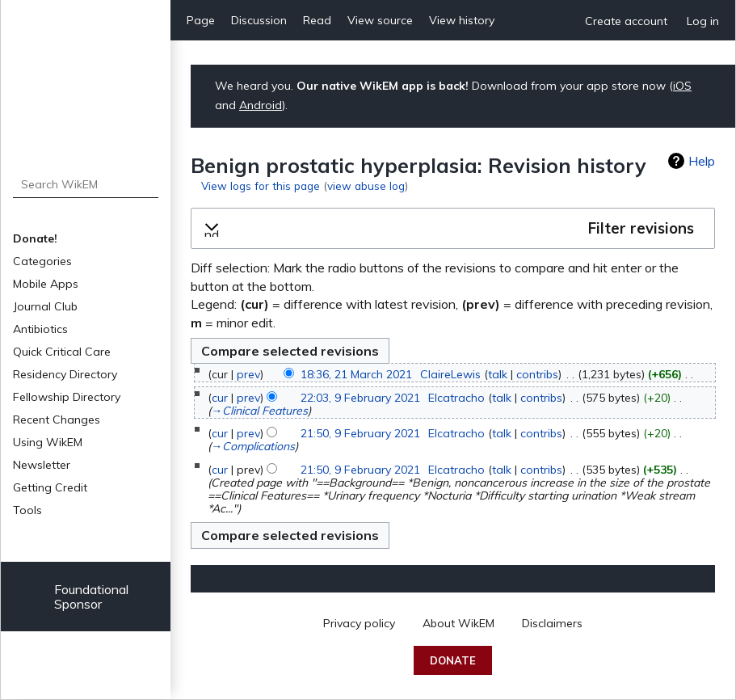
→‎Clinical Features (259, 411)
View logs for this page (261, 186)
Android (261, 105)
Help (702, 161)
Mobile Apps (46, 284)
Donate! (35, 238)
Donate (453, 660)
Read (317, 20)
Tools (27, 510)
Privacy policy (359, 623)
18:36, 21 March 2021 (356, 374)
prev (248, 374)
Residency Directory (65, 374)
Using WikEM (48, 442)
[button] (453, 229)
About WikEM (458, 623)
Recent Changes (57, 420)
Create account (626, 21)
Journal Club (45, 306)
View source (380, 20)
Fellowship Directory (67, 397)
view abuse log (366, 186)
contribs (537, 374)
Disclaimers (552, 623)
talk (498, 374)
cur (220, 398)
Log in (703, 21)
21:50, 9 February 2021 (360, 433)
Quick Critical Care (62, 352)
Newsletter (42, 465)
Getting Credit (50, 487)
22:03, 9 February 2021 (360, 398)
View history (462, 20)
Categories (42, 261)
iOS (682, 86)
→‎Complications (253, 446)
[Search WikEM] (86, 184)
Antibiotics (40, 329)
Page (201, 20)
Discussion (259, 20)
